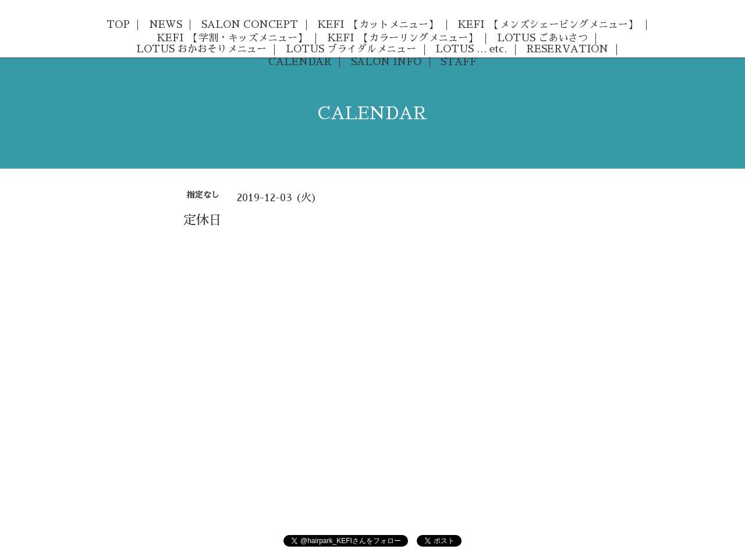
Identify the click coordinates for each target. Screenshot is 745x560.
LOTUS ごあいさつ (542, 38)
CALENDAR (300, 62)
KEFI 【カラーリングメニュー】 (402, 38)
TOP (118, 25)
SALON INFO (386, 62)
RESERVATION (567, 49)
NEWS (166, 25)
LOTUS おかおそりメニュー (201, 49)
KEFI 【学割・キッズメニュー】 (232, 38)
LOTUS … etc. (471, 49)
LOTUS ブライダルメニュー (351, 49)
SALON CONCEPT (250, 25)
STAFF (459, 62)
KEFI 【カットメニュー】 (378, 25)
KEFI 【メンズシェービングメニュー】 (548, 25)
